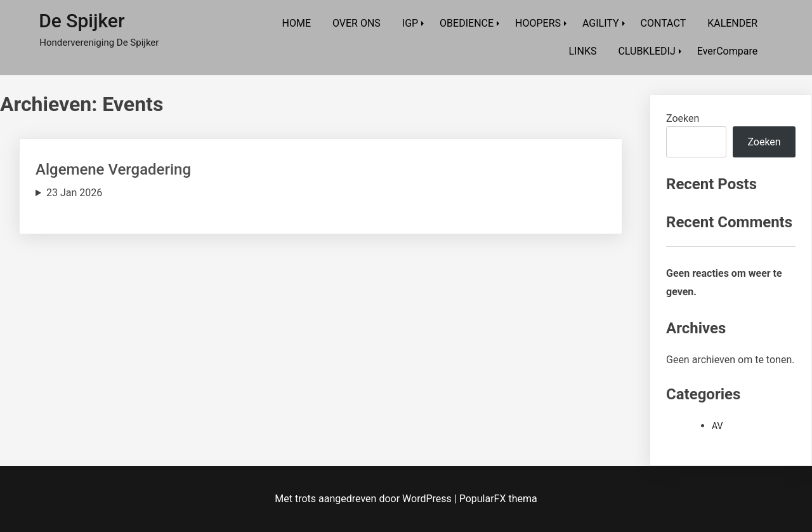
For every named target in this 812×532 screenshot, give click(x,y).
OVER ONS (357, 23)
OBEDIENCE (467, 23)
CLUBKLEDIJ (646, 51)
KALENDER (732, 23)
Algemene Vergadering (113, 170)
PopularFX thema (498, 499)
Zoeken (683, 118)
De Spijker (82, 21)
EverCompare (727, 51)
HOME (297, 23)
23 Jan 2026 (74, 193)
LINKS (583, 51)
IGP (410, 23)
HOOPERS (538, 23)
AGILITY (601, 23)
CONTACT (664, 23)
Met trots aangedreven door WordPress (364, 499)
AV (717, 426)
